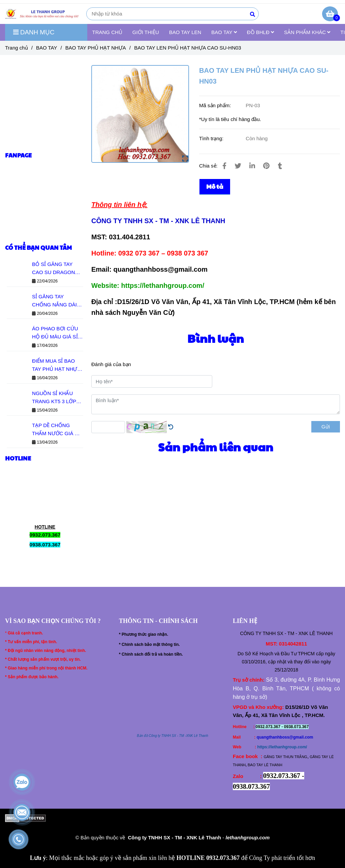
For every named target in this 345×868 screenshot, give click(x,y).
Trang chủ (17, 48)
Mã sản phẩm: (216, 105)
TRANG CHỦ (107, 32)
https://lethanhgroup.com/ (282, 747)
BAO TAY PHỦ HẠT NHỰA (96, 48)
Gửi (326, 427)
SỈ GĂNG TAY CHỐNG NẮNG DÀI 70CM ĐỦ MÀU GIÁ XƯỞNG (55, 301)
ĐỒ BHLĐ (260, 32)
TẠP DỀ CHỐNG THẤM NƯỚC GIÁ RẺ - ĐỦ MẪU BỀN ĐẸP (56, 430)
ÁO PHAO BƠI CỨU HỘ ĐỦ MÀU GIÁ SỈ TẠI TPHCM (55, 333)
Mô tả (215, 186)
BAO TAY (224, 32)
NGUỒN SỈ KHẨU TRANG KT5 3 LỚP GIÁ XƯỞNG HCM (54, 398)
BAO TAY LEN (185, 32)
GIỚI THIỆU (146, 32)
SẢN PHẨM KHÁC (307, 32)
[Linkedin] (252, 166)
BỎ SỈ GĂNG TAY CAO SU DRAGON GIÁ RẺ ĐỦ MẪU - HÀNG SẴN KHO (54, 269)
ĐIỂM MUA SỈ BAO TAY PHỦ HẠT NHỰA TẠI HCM (56, 366)
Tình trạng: (212, 138)
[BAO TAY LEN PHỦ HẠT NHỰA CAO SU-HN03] (43, 14)
